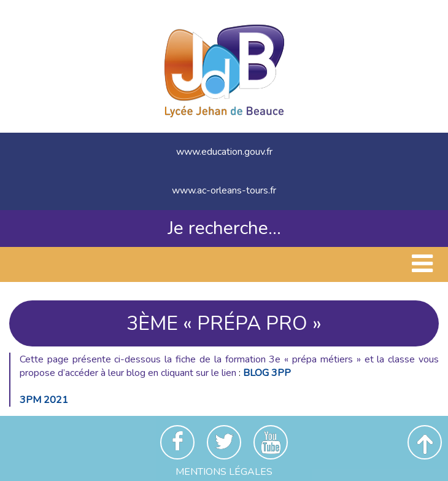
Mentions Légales (224, 472)
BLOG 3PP (267, 373)
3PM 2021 (44, 400)
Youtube (271, 442)
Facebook (177, 442)
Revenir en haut (425, 442)
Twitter (224, 442)
